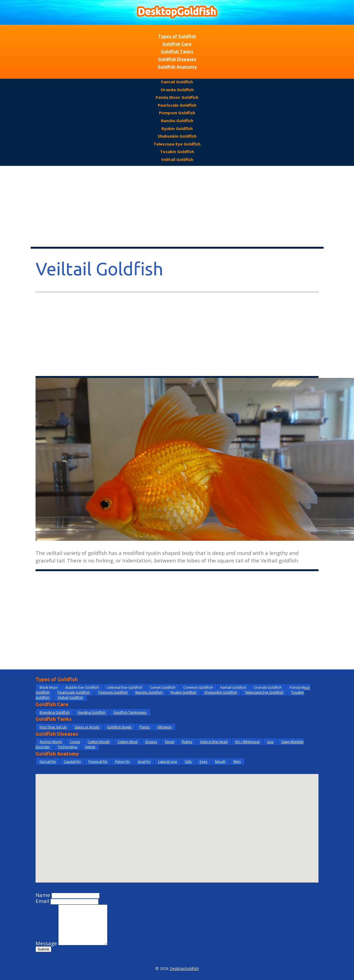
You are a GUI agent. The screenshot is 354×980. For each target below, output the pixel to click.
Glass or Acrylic (87, 727)
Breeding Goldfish (55, 712)
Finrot (170, 742)
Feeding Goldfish (92, 712)
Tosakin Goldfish (177, 151)
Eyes (204, 761)
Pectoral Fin (98, 761)
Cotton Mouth (99, 742)
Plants (145, 727)
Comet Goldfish (163, 687)
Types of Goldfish (177, 36)
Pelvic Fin (122, 761)
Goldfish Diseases (177, 59)
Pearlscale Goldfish (177, 105)
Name (43, 895)
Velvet (90, 747)
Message (46, 943)
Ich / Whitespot (247, 742)
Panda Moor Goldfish (177, 97)
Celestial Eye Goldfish (125, 687)
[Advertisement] (177, 207)
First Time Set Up (53, 727)
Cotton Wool (127, 742)
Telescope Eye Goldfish (177, 144)
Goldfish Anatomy (177, 67)
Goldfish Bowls (119, 727)
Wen (237, 761)
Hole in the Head (214, 742)
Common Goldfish (198, 687)
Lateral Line (168, 761)
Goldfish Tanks (177, 52)
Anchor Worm (51, 742)
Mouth (220, 761)
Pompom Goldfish (177, 113)
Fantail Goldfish (177, 82)
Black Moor (49, 687)
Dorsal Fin (48, 761)
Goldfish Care (177, 44)
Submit (43, 949)
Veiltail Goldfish (177, 159)
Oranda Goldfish (177, 90)
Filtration (165, 727)
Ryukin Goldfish (177, 128)
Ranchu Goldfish (177, 121)
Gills (188, 761)
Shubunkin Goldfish (177, 136)
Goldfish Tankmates (130, 712)
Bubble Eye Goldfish (82, 687)
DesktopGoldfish (184, 968)
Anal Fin (144, 761)
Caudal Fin (72, 761)
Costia (75, 742)
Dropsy (151, 742)
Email (42, 901)
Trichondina (68, 747)
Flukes (187, 742)
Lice (270, 742)
